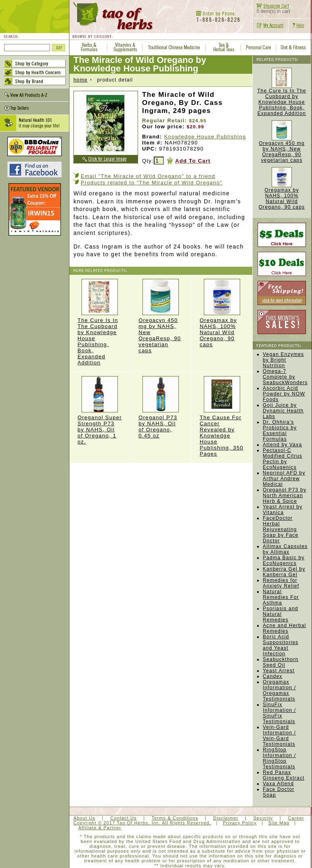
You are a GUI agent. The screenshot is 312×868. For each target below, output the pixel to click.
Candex (273, 676)
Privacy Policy (240, 823)
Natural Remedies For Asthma (281, 597)
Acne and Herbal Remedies (284, 628)
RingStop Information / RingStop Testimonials (279, 758)
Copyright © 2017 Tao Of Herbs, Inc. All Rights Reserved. (142, 823)
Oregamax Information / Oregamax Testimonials (279, 690)
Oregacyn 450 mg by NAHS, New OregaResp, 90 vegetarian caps (282, 152)
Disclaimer (226, 818)
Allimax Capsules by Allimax (285, 549)
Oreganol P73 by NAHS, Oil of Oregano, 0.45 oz (161, 407)
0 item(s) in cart (271, 9)
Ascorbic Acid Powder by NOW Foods (284, 394)
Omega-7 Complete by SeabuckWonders (285, 377)
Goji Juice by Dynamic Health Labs (283, 411)
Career (296, 818)
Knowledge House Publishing (205, 137)
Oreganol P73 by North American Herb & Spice (285, 496)
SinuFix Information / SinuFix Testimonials (279, 713)
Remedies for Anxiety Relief (281, 583)
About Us (84, 818)
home (81, 80)
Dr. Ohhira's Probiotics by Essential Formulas (280, 431)
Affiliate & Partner (100, 828)
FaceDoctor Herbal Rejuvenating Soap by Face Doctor (281, 529)
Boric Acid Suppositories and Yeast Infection (281, 645)
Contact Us (123, 818)
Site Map (279, 823)
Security (263, 818)
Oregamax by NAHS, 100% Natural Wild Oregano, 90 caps (222, 313)
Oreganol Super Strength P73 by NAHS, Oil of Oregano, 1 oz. (100, 410)
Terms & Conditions (175, 818)
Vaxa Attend (278, 784)
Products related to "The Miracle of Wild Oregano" (152, 183)
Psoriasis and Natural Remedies (281, 614)
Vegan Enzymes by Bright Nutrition (283, 360)
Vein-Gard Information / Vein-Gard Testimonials (279, 736)
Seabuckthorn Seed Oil (281, 662)
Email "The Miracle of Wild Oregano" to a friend (148, 176)
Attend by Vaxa (282, 445)
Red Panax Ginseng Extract (284, 775)
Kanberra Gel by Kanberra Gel (284, 572)
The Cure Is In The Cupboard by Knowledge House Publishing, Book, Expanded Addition (100, 322)
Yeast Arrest (279, 671)
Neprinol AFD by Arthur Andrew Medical (284, 479)
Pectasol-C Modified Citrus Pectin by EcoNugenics (283, 459)
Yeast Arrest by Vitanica (283, 510)
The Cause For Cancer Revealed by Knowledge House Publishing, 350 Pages (222, 416)
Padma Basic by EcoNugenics (284, 561)
